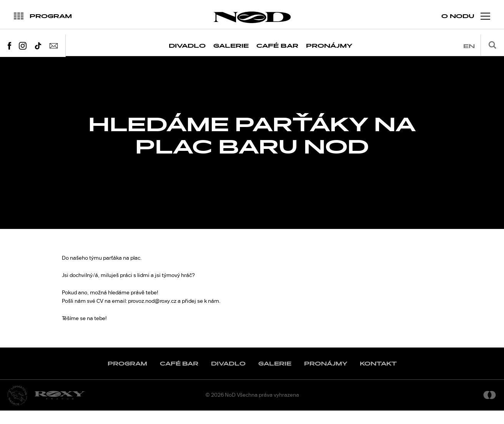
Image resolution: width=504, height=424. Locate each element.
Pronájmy (329, 46)
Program (127, 377)
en (469, 46)
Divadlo (187, 46)
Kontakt (378, 377)
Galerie (231, 46)
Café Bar (277, 46)
